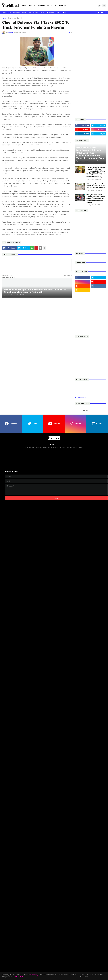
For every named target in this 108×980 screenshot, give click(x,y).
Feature (63, 6)
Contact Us (99, 975)
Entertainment (50, 13)
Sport (58, 13)
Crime (29, 13)
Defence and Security (19, 13)
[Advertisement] (91, 31)
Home (24, 6)
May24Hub (19, 977)
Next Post (67, 275)
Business (36, 13)
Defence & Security (46, 6)
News (31, 6)
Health (42, 13)
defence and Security (15, 18)
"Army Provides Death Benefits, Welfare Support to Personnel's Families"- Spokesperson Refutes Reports (96, 199)
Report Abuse (82, 398)
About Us (90, 975)
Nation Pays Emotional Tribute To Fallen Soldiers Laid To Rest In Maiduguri (96, 186)
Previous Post (8, 275)
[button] (99, 6)
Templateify (34, 975)
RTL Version (84, 977)
